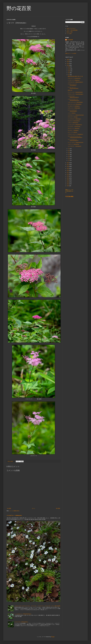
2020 (68, 167)
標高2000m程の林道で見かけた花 (75, 76)
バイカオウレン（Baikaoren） (15, 515)
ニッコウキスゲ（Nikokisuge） (75, 119)
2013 (68, 180)
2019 (68, 168)
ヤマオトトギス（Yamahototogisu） (76, 94)
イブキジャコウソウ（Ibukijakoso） (76, 134)
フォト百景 (69, 34)
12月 (69, 67)
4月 (69, 154)
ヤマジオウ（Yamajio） (73, 117)
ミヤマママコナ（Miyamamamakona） (74, 97)
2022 (68, 163)
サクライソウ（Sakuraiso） (74, 129)
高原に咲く (70, 90)
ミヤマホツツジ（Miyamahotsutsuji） (76, 115)
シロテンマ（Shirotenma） (74, 144)
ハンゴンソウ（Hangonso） (74, 80)
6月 (69, 151)
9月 (69, 73)
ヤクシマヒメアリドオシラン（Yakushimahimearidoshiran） (75, 137)
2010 (68, 186)
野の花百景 (19, 8)
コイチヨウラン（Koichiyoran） (75, 146)
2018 (68, 170)
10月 (69, 71)
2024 (68, 63)
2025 (68, 61)
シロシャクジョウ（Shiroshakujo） (76, 102)
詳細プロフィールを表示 (71, 53)
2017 (68, 172)
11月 (69, 69)
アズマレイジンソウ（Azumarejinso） (72, 85)
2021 (68, 165)
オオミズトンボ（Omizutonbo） (75, 104)
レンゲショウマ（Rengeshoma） (75, 125)
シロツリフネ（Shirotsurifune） (22, 622)
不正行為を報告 (69, 196)
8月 (69, 75)
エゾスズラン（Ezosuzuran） (74, 127)
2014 (68, 178)
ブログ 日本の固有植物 (72, 30)
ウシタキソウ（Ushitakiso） (74, 106)
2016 (68, 174)
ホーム (33, 508)
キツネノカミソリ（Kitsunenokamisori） (73, 88)
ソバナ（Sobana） (72, 113)
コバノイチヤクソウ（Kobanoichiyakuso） (73, 140)
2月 (69, 158)
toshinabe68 (70, 40)
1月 (69, 160)
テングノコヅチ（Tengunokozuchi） (76, 142)
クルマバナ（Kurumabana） (74, 121)
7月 (69, 149)
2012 (68, 182)
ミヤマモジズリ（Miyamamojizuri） (76, 82)
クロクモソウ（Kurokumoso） (75, 78)
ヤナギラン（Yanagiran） (73, 130)
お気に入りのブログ (71, 29)
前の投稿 (58, 508)
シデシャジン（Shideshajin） (74, 108)
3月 (69, 156)
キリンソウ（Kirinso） (73, 132)
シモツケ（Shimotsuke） (73, 123)
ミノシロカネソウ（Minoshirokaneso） (23, 614)
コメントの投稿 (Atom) (14, 511)
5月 (69, 153)
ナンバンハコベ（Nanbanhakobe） (76, 92)
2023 (68, 65)
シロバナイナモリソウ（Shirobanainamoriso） (74, 100)
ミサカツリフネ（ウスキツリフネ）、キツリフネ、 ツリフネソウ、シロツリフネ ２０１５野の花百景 (37, 606)
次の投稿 (9, 508)
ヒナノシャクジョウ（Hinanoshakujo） (73, 111)
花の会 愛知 (70, 32)
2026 (68, 60)
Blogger (53, 637)
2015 (68, 176)
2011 (68, 184)
